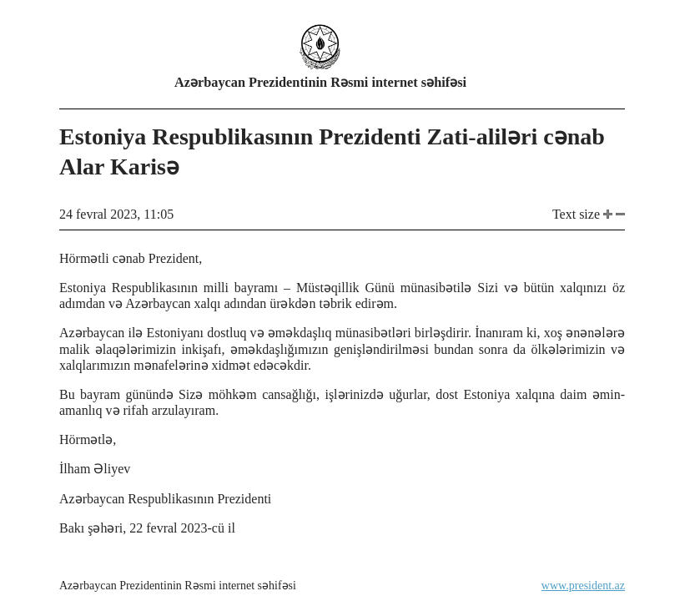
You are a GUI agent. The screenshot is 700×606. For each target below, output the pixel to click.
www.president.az (583, 586)
